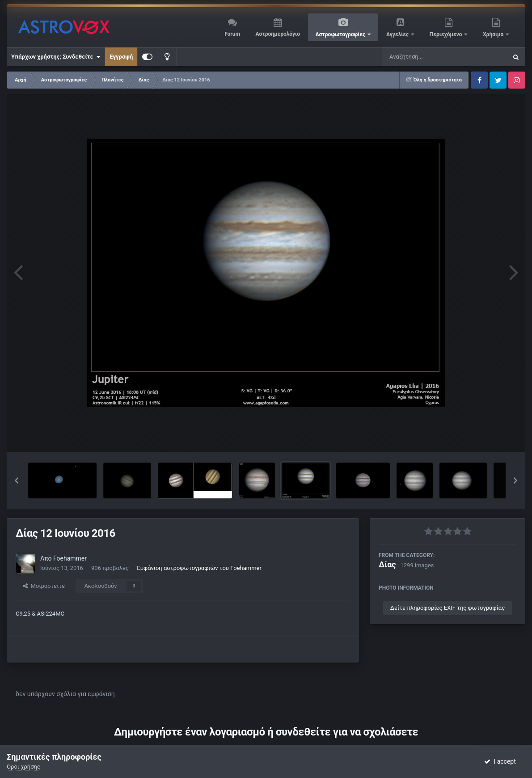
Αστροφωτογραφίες (341, 34)
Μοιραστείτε (44, 586)
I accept (500, 761)
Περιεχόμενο (447, 34)
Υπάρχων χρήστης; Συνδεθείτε (56, 57)
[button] (17, 480)
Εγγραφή (121, 57)
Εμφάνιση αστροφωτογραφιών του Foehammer (199, 568)
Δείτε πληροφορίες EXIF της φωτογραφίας (448, 608)
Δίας (387, 564)
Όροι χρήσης (23, 767)
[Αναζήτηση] (426, 57)
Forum (232, 34)
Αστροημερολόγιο (277, 34)
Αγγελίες (398, 34)
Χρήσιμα (494, 34)
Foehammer (70, 558)
